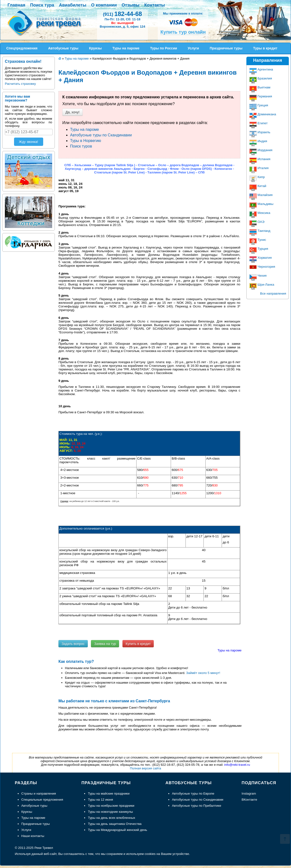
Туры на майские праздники (109, 794)
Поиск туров (81, 146)
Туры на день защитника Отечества (115, 824)
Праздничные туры (36, 824)
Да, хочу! (73, 112)
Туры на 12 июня (100, 800)
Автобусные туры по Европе (193, 794)
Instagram (249, 794)
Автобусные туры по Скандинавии (101, 135)
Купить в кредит (138, 644)
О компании (104, 5)
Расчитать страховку (20, 84)
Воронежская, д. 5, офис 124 (122, 27)
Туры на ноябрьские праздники (111, 806)
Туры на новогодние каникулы (110, 812)
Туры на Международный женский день (117, 830)
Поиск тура (42, 5)
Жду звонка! (28, 142)
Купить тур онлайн (183, 32)
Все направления (273, 293)
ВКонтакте (249, 800)
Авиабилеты (73, 5)
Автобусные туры (34, 806)
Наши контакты (33, 836)
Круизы (27, 812)
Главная (16, 5)
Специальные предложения (42, 800)
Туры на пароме (85, 129)
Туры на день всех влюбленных (111, 818)
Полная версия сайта (146, 768)
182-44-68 (122, 14)
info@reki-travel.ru (237, 765)
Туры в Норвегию (86, 141)
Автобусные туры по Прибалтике (197, 806)
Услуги (26, 830)
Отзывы (131, 5)
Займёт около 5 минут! (203, 673)
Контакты (155, 5)
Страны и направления (39, 794)
